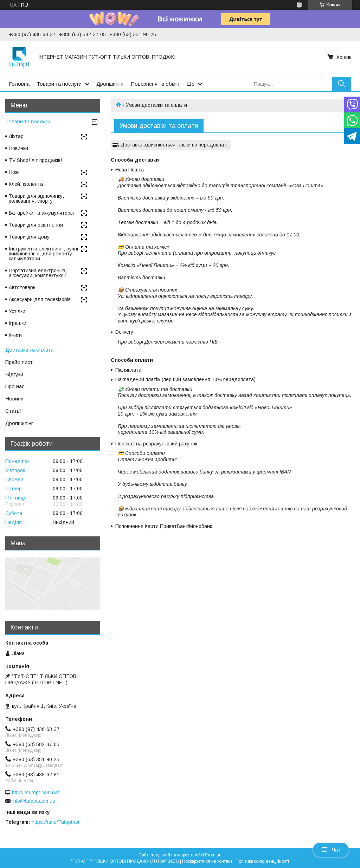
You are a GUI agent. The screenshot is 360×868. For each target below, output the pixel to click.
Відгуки (14, 374)
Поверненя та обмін (155, 84)
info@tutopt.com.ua (34, 801)
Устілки (17, 311)
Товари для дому (29, 237)
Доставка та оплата (29, 350)
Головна (19, 84)
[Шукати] (342, 84)
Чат (331, 850)
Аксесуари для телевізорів (40, 299)
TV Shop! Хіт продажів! (35, 160)
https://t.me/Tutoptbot (56, 822)
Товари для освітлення (36, 225)
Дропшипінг (110, 84)
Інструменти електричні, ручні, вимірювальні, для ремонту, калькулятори (44, 254)
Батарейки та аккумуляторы (41, 213)
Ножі (14, 172)
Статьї (13, 411)
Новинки (18, 148)
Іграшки (18, 323)
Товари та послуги (59, 84)
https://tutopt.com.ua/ (36, 792)
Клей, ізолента (26, 184)
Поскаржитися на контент (207, 861)
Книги (15, 335)
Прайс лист (19, 362)
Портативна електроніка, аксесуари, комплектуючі (38, 273)
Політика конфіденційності (262, 861)
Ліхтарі (17, 136)
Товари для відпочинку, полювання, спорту (36, 198)
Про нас (15, 386)
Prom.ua (213, 855)
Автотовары (23, 287)
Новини (14, 399)
